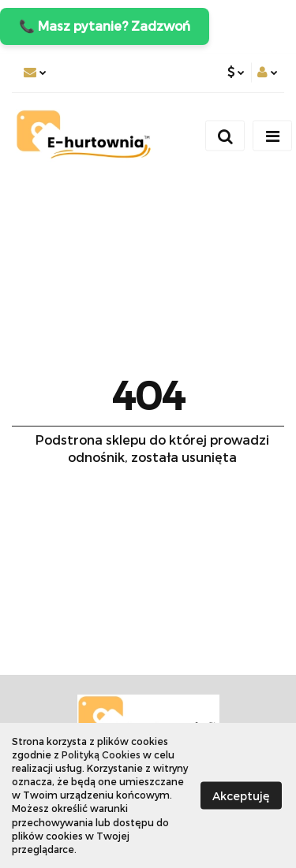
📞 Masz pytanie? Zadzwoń (105, 26)
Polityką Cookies (101, 754)
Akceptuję (241, 795)
